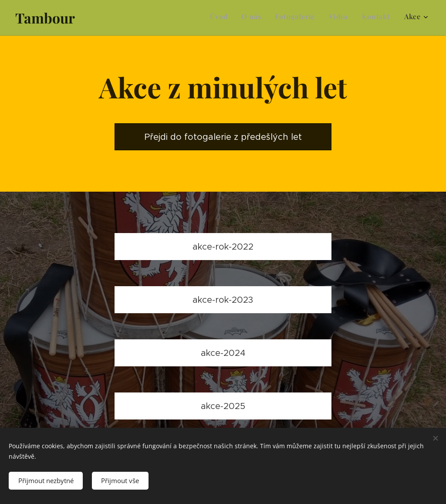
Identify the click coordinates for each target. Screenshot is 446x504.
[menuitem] (353, 18)
